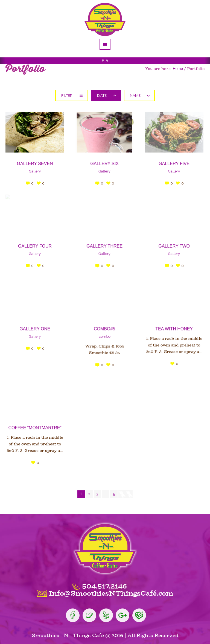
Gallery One (35, 327)
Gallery (35, 171)
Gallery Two (170, 245)
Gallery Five (170, 164)
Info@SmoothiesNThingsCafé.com (111, 590)
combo (103, 334)
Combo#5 (103, 327)
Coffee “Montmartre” (35, 425)
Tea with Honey (170, 327)
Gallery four (35, 245)
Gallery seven (35, 164)
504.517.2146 (104, 583)
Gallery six (103, 164)
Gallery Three (103, 245)
